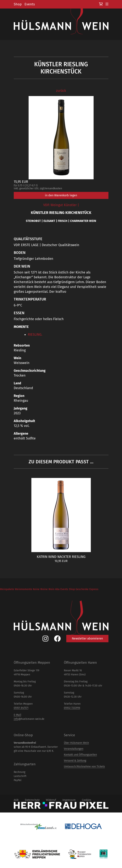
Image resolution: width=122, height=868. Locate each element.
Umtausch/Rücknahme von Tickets (84, 767)
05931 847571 (21, 708)
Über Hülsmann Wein (76, 743)
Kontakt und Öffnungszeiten (80, 755)
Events (30, 4)
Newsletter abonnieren (87, 638)
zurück (61, 91)
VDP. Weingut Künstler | (61, 205)
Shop (18, 4)
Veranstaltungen (74, 749)
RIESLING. (35, 335)
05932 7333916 (72, 708)
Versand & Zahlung (75, 761)
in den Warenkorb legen (61, 195)
